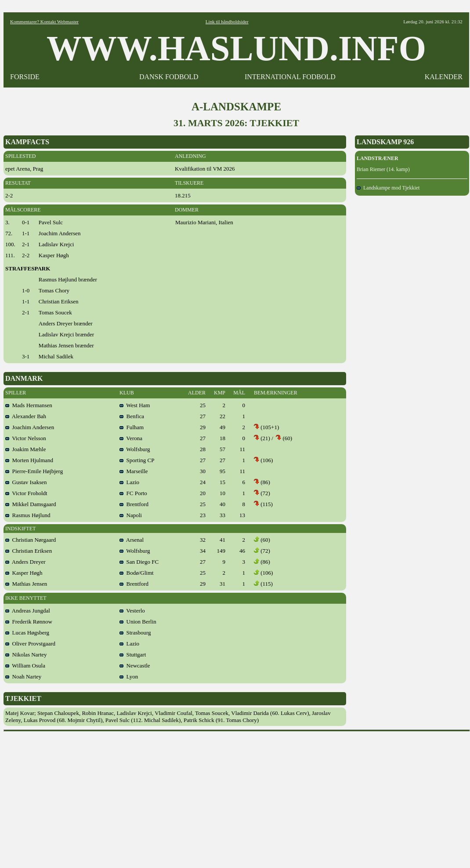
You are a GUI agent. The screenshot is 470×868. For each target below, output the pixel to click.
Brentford (134, 504)
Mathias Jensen (26, 584)
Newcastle (135, 666)
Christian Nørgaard (31, 540)
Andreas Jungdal (28, 611)
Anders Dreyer (25, 562)
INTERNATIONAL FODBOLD (290, 77)
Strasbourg (135, 633)
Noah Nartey (23, 677)
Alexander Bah (26, 416)
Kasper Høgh (24, 573)
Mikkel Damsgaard (31, 504)
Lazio (129, 482)
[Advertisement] (237, 797)
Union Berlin (138, 622)
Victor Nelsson (26, 438)
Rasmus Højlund (28, 515)
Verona (131, 438)
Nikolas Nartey (26, 655)
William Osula (25, 666)
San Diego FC (139, 562)
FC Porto (133, 493)
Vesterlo (132, 611)
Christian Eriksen (29, 551)
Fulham (132, 427)
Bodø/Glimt (137, 573)
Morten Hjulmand (29, 460)
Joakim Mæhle (25, 449)
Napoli (131, 515)
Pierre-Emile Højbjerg (34, 471)
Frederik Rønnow (29, 622)
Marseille (134, 471)
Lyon (129, 677)
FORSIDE (25, 77)
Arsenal (132, 540)
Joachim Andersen (30, 427)
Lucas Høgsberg (27, 633)
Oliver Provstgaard (30, 644)
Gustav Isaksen (26, 482)
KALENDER (444, 77)
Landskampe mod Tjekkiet (388, 188)
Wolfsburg (135, 449)
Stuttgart (133, 655)
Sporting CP (137, 460)
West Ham (135, 405)
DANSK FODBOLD (169, 77)
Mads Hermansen (29, 405)
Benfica (132, 416)
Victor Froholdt (26, 493)
